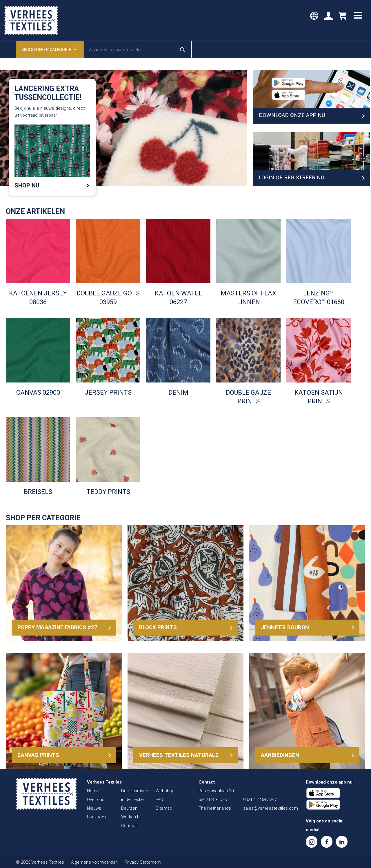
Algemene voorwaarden (94, 862)
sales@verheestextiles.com (271, 808)
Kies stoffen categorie (49, 49)
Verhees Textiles (31, 20)
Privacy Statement (143, 862)
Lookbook (97, 817)
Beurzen (129, 808)
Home (93, 791)
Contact (129, 826)
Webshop (165, 791)
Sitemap (164, 808)
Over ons (96, 800)
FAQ (159, 800)
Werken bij (131, 817)
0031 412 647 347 (260, 800)
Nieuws (94, 808)
